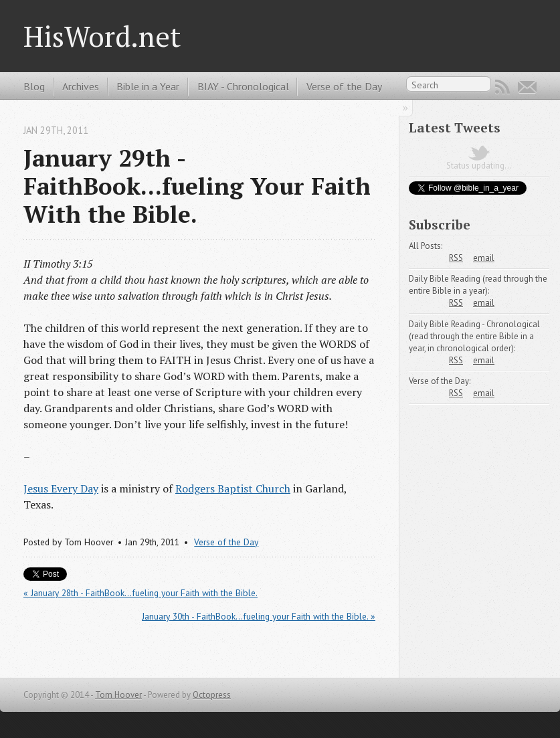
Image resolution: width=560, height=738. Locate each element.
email (484, 258)
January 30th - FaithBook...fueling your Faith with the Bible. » (259, 616)
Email (527, 87)
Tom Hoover (118, 695)
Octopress (212, 695)
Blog (34, 86)
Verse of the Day (344, 86)
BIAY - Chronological (243, 86)
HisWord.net (102, 36)
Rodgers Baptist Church (233, 488)
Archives (81, 86)
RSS (502, 87)
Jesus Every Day (61, 488)
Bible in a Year (148, 86)
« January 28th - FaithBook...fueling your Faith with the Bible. (141, 593)
